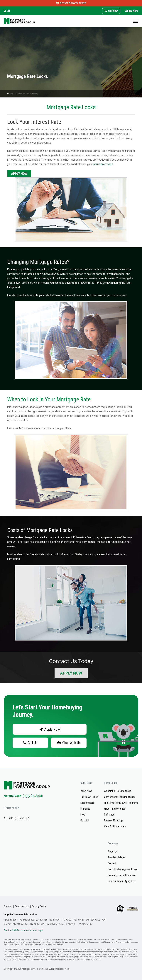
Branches (85, 809)
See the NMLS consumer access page (23, 930)
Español (85, 821)
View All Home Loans (115, 826)
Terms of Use (22, 906)
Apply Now (132, 11)
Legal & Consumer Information (20, 914)
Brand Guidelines (116, 857)
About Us (113, 852)
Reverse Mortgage (114, 821)
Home (10, 94)
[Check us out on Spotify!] (40, 796)
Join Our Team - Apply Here (122, 881)
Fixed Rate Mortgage (115, 809)
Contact (112, 863)
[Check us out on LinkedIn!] (30, 796)
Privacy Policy (39, 906)
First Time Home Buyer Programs (121, 803)
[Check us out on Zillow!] (35, 796)
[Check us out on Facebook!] (25, 796)
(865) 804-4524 (19, 818)
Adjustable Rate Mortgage (118, 791)
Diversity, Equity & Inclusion (122, 875)
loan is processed (103, 164)
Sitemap (8, 906)
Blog (83, 815)
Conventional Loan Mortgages (120, 797)
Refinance (109, 815)
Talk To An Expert (89, 797)
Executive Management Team (123, 869)
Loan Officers (87, 803)
